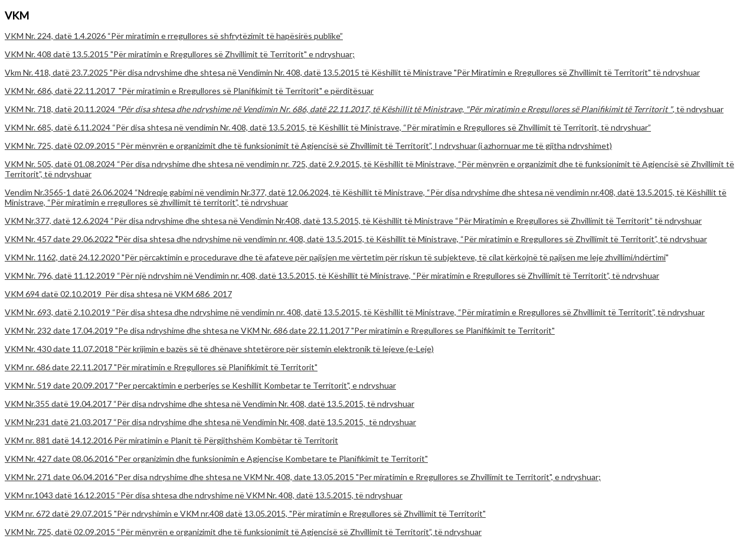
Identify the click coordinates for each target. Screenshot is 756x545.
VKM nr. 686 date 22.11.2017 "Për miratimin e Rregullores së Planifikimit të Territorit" (161, 367)
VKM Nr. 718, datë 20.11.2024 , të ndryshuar (364, 109)
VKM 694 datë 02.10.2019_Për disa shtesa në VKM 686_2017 (118, 294)
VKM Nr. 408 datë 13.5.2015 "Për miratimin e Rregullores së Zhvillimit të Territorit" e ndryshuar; (180, 54)
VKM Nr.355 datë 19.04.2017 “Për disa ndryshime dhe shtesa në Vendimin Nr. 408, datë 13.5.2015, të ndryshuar (210, 404)
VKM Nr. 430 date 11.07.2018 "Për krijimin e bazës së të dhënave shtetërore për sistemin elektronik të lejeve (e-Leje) (219, 349)
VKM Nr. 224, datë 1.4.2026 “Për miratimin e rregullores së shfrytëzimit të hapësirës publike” (174, 36)
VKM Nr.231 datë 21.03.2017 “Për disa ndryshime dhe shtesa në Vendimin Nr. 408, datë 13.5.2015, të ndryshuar (210, 422)
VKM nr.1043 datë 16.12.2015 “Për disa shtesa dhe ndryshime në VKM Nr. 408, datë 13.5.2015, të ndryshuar (204, 495)
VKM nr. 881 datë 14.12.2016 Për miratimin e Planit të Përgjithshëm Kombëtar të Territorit (171, 440)
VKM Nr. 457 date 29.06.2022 (356, 239)
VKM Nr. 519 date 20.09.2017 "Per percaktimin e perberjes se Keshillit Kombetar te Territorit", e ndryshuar (200, 385)
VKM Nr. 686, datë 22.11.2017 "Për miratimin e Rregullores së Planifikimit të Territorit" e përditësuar (189, 91)
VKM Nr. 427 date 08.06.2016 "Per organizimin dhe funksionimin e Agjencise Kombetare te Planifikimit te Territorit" (216, 458)
